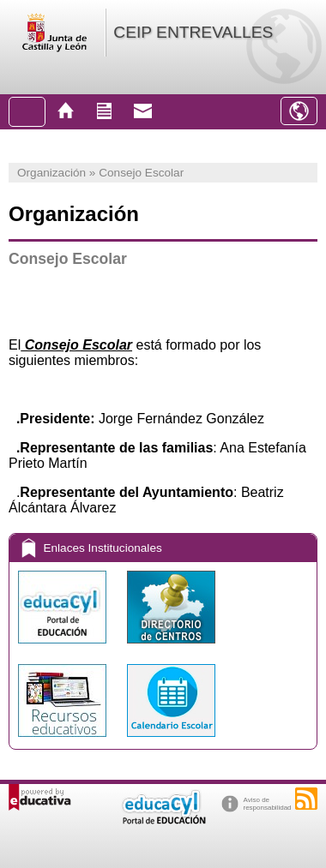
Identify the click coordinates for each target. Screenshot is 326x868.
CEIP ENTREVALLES (193, 32)
